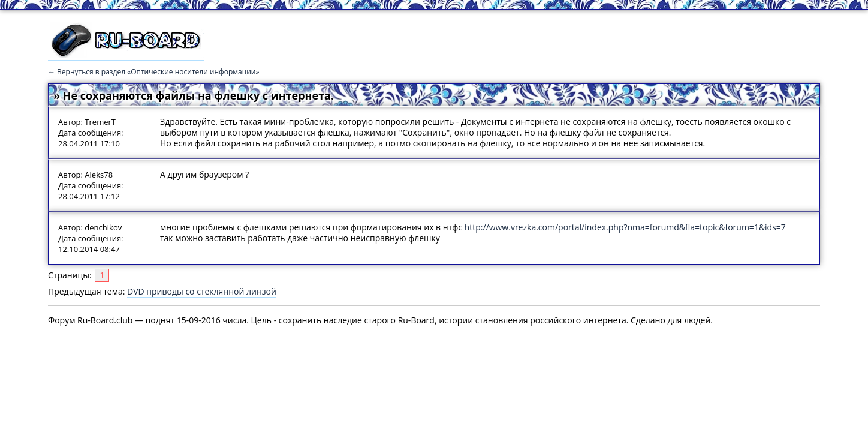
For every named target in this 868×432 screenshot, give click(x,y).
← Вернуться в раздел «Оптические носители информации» (153, 72)
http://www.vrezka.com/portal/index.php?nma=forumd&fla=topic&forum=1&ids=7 (625, 227)
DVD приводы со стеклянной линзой (202, 291)
